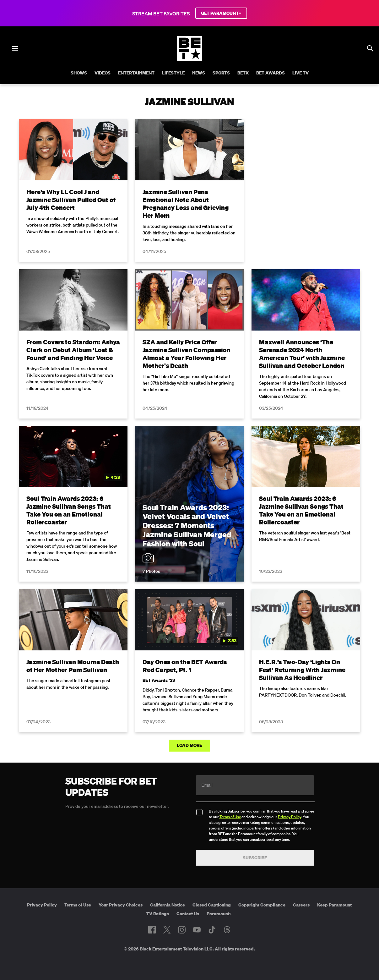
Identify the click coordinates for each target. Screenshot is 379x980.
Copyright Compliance (262, 905)
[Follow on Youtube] (197, 930)
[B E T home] (190, 59)
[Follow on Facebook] (152, 930)
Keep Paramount (334, 905)
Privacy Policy (290, 817)
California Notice (168, 905)
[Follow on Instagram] (182, 930)
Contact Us (188, 914)
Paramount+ (219, 914)
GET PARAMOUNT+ (221, 13)
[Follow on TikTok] (212, 930)
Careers (301, 905)
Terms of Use (230, 817)
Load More (189, 745)
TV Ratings (158, 914)
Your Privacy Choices (121, 905)
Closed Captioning (212, 905)
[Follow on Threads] (227, 930)
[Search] (370, 48)
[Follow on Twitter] (167, 930)
